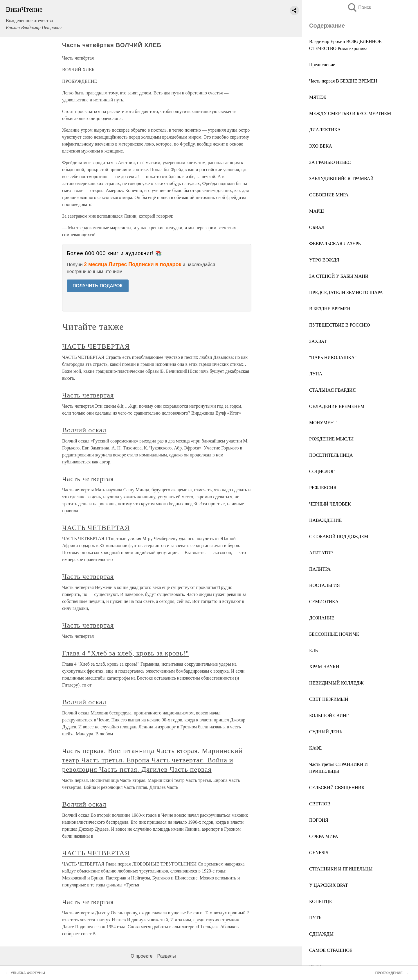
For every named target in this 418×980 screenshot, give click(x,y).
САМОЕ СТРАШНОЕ (331, 950)
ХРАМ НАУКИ (324, 667)
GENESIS (319, 853)
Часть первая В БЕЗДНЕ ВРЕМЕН (343, 81)
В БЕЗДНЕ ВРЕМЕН (330, 309)
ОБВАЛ (317, 227)
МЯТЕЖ (318, 97)
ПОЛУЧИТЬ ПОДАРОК (98, 286)
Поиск (359, 7)
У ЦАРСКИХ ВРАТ (328, 885)
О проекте (142, 956)
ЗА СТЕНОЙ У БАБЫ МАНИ (339, 276)
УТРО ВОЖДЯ (324, 260)
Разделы (166, 956)
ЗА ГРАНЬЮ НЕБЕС (330, 162)
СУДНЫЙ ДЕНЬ (326, 732)
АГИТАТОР (321, 553)
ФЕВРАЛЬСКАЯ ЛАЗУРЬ (335, 244)
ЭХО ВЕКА (321, 146)
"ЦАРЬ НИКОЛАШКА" (333, 358)
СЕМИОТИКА (324, 602)
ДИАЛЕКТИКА (325, 130)
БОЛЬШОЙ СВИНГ (329, 715)
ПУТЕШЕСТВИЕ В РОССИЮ (340, 325)
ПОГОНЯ (319, 820)
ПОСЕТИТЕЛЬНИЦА (331, 455)
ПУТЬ (315, 918)
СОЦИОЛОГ (322, 471)
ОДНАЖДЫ (321, 934)
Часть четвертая (88, 395)
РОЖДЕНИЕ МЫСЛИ (331, 439)
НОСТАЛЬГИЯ (325, 585)
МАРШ (317, 211)
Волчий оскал (84, 430)
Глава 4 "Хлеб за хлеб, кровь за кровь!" (126, 653)
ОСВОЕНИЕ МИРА (329, 195)
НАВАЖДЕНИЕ (325, 520)
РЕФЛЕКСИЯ (323, 488)
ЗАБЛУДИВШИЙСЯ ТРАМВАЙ (341, 179)
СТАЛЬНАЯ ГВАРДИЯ (332, 390)
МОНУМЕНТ (323, 423)
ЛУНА (316, 374)
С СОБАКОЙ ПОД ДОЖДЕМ (339, 536)
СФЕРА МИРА (324, 836)
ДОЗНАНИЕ (322, 618)
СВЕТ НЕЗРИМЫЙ (329, 699)
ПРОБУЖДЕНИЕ (389, 973)
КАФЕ (316, 748)
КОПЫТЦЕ (320, 901)
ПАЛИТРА (320, 569)
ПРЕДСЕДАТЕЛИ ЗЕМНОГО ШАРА (346, 292)
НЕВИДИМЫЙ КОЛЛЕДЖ (336, 683)
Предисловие (322, 65)
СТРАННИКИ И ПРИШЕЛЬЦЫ (341, 869)
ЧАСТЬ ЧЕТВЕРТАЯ (96, 346)
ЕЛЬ (313, 650)
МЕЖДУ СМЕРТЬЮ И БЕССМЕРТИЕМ (350, 113)
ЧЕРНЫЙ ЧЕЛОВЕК (330, 504)
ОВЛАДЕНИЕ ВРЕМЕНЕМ (337, 406)
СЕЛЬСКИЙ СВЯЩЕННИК (337, 788)
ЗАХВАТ (318, 341)
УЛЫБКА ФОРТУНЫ (28, 973)
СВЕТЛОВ (320, 804)
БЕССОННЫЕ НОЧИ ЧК (334, 634)
